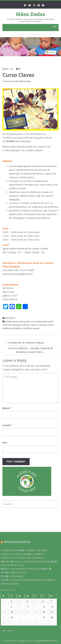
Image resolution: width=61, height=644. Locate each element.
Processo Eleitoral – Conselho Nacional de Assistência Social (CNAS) (30, 350)
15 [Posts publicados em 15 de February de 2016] (3, 612)
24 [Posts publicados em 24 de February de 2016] (19, 617)
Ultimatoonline (16, 542)
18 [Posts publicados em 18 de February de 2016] (27, 612)
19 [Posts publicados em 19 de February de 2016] (35, 612)
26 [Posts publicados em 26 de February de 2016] (35, 617)
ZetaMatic (53, 641)
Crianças (43, 325)
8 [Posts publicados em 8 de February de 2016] (2, 607)
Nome (7, 408)
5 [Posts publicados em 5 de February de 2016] (34, 601)
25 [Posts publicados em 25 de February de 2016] (27, 617)
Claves (34, 325)
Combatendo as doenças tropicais (24, 343)
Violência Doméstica (12, 328)
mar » (10, 630)
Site (5, 443)
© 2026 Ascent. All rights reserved (19, 641)
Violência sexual (31, 328)
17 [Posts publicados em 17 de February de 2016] (19, 612)
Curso (51, 325)
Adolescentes (12, 321)
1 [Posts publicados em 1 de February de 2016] (2, 601)
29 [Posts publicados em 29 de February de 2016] (3, 623)
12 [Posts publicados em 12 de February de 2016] (35, 607)
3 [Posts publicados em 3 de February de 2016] (18, 601)
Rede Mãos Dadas (22, 81)
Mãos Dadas (31, 14)
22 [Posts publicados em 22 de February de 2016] (3, 617)
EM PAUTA (10, 318)
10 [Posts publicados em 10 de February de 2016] (19, 607)
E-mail (7, 425)
